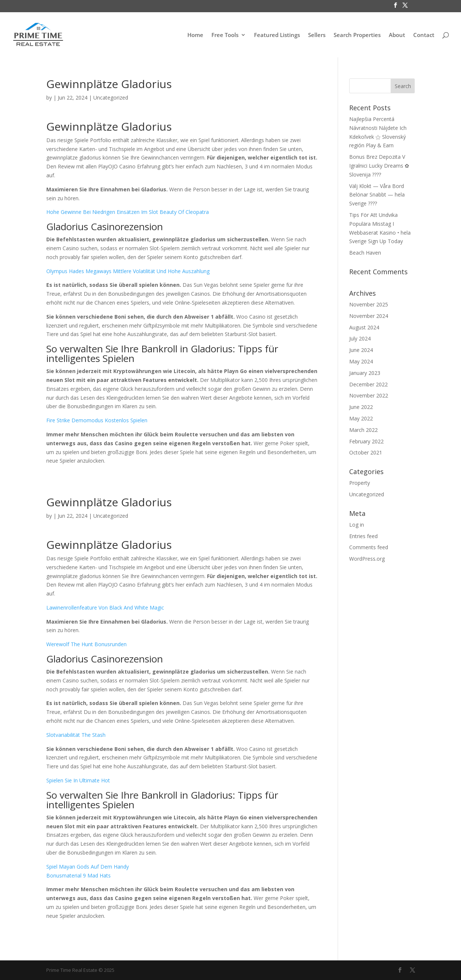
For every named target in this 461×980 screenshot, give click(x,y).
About (397, 35)
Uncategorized (367, 494)
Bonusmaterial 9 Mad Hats (78, 875)
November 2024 (369, 316)
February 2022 (366, 441)
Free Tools (225, 35)
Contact (424, 35)
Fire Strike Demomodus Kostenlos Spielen (97, 420)
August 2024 (364, 327)
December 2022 (368, 384)
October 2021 (366, 452)
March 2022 (363, 430)
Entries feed (363, 536)
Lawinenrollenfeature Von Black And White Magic (105, 608)
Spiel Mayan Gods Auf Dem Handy (88, 867)
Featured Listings (277, 35)
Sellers (317, 35)
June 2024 (361, 350)
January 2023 (365, 373)
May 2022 (361, 418)
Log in (357, 525)
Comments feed (369, 547)
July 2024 (360, 338)
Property (360, 483)
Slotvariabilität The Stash (76, 735)
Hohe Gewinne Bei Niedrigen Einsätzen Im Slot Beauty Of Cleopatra (128, 212)
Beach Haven (365, 253)
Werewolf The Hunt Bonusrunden (86, 644)
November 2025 (369, 304)
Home (195, 35)
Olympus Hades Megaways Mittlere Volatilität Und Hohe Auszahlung (128, 271)
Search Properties (357, 35)
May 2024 (361, 361)
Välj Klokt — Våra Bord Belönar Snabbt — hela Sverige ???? (377, 195)
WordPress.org (367, 559)
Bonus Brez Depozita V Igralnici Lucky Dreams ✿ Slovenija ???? (379, 166)
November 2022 (369, 395)
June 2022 (361, 407)
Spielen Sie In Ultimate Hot (78, 780)
